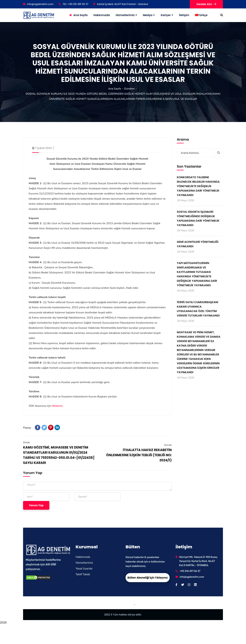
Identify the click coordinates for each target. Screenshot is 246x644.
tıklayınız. (58, 406)
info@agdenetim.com (38, 4)
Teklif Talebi (83, 574)
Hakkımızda (83, 557)
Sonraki (168, 445)
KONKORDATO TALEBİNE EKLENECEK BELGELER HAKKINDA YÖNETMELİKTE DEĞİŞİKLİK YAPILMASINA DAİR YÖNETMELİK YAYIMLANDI (198, 186)
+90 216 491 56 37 (190, 571)
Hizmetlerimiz (125, 15)
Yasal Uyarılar (84, 569)
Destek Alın (206, 4)
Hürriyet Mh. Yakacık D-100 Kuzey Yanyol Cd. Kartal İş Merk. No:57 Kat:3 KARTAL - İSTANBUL (198, 561)
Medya (148, 15)
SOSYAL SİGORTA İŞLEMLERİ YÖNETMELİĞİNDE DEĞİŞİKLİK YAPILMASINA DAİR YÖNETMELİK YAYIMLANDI (198, 218)
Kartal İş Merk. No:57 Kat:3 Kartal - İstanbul (121, 4)
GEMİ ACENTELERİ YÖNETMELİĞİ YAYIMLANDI (198, 244)
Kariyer (166, 15)
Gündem (129, 89)
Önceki (26, 443)
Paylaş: (27, 428)
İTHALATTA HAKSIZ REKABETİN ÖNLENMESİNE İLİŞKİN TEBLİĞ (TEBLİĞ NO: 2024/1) (139, 455)
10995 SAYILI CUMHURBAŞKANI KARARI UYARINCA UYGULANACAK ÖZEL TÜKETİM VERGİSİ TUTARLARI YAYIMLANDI (198, 309)
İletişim (184, 15)
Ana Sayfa (114, 89)
